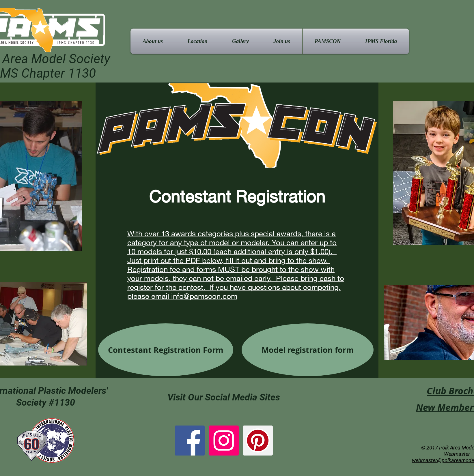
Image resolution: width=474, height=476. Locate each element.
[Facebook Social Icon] (190, 441)
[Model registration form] (308, 350)
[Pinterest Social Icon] (258, 441)
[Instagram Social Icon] (224, 441)
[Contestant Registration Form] (166, 350)
